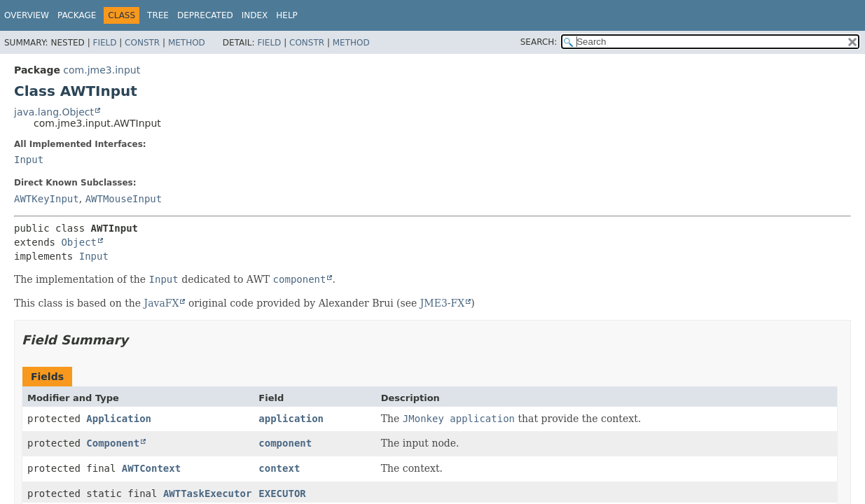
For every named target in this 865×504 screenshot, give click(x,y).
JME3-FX (443, 303)
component (285, 443)
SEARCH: (539, 42)
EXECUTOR (282, 493)
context (279, 468)
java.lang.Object (54, 112)
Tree (158, 15)
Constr (142, 43)
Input (29, 160)
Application (119, 419)
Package (77, 15)
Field (104, 43)
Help (287, 15)
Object (79, 242)
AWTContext (151, 468)
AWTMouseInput (124, 199)
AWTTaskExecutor (207, 493)
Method (187, 43)
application (291, 419)
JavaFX (162, 303)
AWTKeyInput (47, 199)
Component (113, 443)
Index (255, 15)
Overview (27, 15)
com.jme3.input (102, 70)
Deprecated (205, 15)
